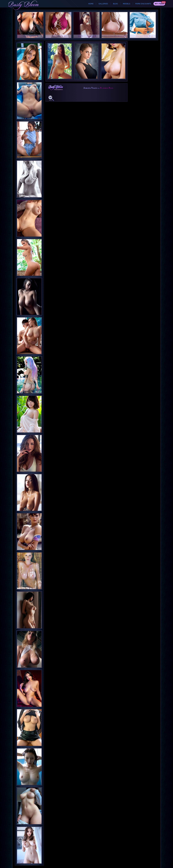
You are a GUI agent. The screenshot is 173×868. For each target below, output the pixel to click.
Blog (115, 4)
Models (127, 4)
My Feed (159, 4)
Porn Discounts (143, 4)
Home (91, 4)
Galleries (103, 4)
